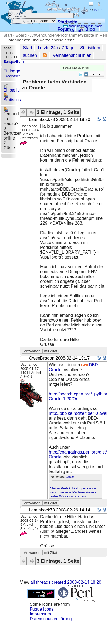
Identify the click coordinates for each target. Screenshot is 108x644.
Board (21, 35)
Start (8, 35)
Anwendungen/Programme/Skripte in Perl (68, 35)
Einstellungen (16, 88)
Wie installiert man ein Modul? (83, 28)
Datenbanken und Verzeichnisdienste (40, 40)
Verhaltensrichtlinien (72, 55)
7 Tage (68, 48)
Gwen (70, 477)
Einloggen (13, 71)
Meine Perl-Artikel (64, 489)
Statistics (12, 98)
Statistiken (90, 48)
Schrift (97, 10)
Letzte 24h (48, 48)
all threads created (66, 583)
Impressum (40, 615)
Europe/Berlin (14, 62)
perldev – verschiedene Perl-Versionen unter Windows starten (73, 493)
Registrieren (14, 76)
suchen (30, 55)
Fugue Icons (42, 610)
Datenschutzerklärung (51, 619)
